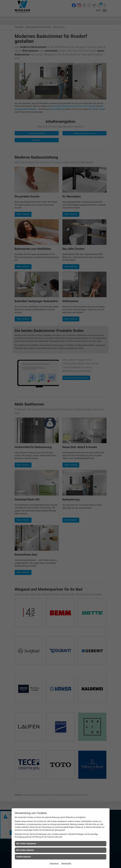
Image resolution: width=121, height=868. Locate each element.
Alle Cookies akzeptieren (26, 844)
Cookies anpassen (24, 857)
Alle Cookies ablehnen (25, 850)
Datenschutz (66, 863)
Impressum (54, 863)
